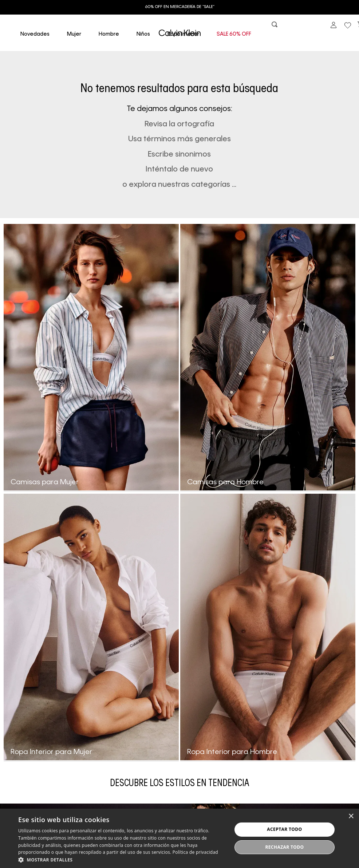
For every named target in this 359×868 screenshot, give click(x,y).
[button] (275, 26)
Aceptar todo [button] (284, 829)
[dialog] (179, 838)
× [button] (351, 816)
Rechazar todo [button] (284, 847)
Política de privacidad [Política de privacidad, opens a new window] (195, 852)
